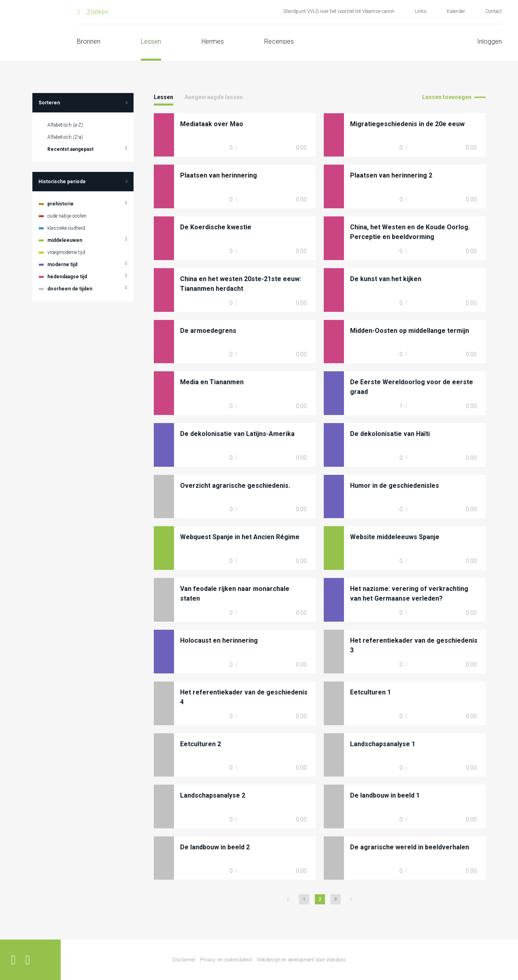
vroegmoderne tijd (66, 252)
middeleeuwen (65, 240)
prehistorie (61, 204)
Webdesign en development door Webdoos (301, 960)
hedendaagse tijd (67, 277)
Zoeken (98, 12)
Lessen (151, 41)
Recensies (279, 41)
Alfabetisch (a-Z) (65, 125)
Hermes (213, 41)
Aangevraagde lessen (214, 97)
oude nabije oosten (67, 216)
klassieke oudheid (66, 228)
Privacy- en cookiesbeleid (226, 960)
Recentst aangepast (70, 149)
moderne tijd (62, 265)
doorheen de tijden (70, 289)
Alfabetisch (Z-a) (65, 137)
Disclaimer (184, 960)
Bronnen (89, 41)
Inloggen (489, 41)
